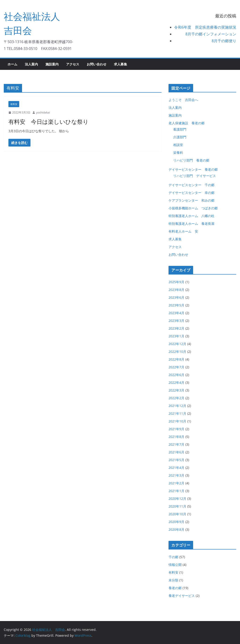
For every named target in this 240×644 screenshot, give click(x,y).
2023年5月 (176, 305)
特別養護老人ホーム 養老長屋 (191, 224)
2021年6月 (176, 452)
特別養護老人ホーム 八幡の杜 (191, 216)
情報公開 (175, 565)
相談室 (178, 145)
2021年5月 (176, 460)
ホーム (12, 64)
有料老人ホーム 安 (183, 231)
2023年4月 (176, 313)
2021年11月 (177, 413)
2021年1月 (176, 491)
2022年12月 (177, 344)
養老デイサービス (182, 596)
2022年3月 (176, 390)
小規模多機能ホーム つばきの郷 (193, 208)
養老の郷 (175, 588)
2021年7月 (176, 444)
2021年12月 (177, 406)
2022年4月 (176, 382)
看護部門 (180, 129)
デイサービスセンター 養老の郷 (193, 169)
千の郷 (173, 557)
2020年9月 (176, 522)
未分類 (173, 580)
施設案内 (52, 64)
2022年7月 (176, 367)
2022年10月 (177, 352)
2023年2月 (176, 328)
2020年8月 (176, 529)
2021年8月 (176, 437)
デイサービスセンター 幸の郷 (191, 193)
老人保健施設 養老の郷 (187, 123)
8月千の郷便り (224, 41)
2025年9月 (176, 282)
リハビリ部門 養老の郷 (191, 160)
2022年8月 (176, 359)
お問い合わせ (97, 64)
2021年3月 (176, 475)
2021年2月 (176, 483)
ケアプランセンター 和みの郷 (191, 200)
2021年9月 (176, 429)
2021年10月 (177, 421)
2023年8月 (176, 290)
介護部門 (180, 137)
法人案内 (31, 64)
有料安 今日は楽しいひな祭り (49, 122)
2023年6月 (176, 297)
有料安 (14, 104)
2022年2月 (176, 398)
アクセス (73, 64)
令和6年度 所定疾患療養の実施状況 (205, 27)
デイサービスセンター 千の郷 (191, 185)
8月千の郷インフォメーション (211, 34)
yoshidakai (43, 112)
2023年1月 (176, 336)
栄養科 (178, 153)
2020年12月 (177, 499)
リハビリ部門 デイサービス (195, 176)
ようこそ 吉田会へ (183, 100)
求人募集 (120, 64)
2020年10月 (177, 514)
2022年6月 (176, 375)
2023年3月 (176, 321)
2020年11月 (177, 506)
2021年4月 (176, 468)
